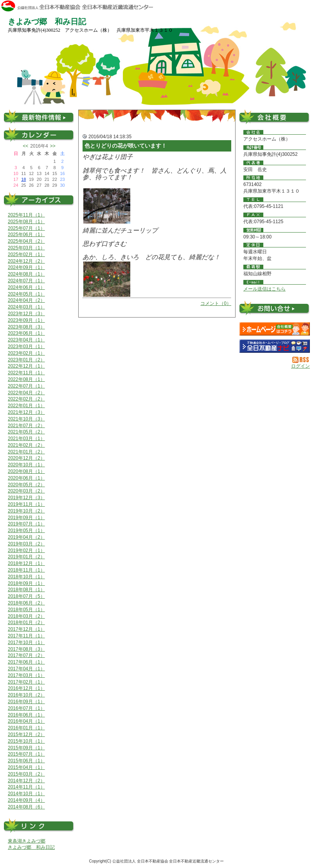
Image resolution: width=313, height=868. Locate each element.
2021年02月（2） (26, 445)
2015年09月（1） (26, 748)
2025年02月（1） (26, 254)
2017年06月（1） (26, 662)
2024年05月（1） (26, 294)
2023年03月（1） (26, 346)
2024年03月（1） (26, 307)
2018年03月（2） (26, 616)
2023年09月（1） (26, 320)
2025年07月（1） (26, 228)
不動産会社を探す (275, 346)
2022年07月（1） (26, 386)
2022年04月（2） (26, 393)
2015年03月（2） (26, 774)
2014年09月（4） (26, 800)
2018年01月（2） (26, 623)
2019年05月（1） (26, 531)
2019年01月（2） (26, 557)
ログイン (300, 366)
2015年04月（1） (26, 767)
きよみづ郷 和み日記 (31, 847)
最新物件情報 (39, 116)
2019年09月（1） (26, 518)
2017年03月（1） (26, 675)
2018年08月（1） (26, 590)
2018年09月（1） (26, 583)
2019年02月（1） (26, 550)
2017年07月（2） (26, 655)
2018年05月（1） (26, 610)
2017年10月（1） (26, 642)
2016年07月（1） (26, 708)
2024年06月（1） (26, 287)
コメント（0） (216, 303)
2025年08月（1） (26, 222)
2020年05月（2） (26, 485)
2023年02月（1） (26, 353)
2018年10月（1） (26, 577)
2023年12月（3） (26, 314)
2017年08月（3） (26, 649)
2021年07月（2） (26, 426)
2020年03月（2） (26, 491)
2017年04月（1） (26, 669)
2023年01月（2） (26, 360)
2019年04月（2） (26, 537)
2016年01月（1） (26, 728)
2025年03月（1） (26, 248)
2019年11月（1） (26, 504)
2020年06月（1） (26, 478)
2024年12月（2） (26, 261)
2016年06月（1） (26, 715)
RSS (301, 360)
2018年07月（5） (26, 596)
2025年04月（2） (26, 241)
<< (25, 146)
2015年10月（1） (26, 741)
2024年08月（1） (26, 274)
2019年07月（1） (26, 524)
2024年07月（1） (26, 281)
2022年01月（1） (26, 406)
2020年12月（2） (26, 458)
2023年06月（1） (26, 333)
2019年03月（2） (26, 544)
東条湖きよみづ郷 (27, 841)
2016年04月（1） (26, 721)
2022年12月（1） (26, 366)
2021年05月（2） (26, 432)
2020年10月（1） (26, 465)
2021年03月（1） (26, 439)
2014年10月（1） (26, 794)
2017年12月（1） (26, 629)
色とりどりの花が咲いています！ (126, 146)
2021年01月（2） (26, 452)
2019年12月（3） (26, 498)
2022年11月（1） (26, 373)
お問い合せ (275, 309)
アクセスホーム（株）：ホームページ (275, 329)
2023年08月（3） (26, 327)
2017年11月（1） (26, 636)
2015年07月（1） (26, 754)
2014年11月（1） (26, 787)
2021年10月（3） (26, 419)
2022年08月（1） (26, 379)
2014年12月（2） (26, 781)
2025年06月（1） (26, 235)
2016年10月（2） (26, 695)
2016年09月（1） (26, 702)
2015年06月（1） (26, 761)
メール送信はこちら (264, 289)
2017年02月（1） (26, 682)
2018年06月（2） (26, 603)
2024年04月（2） (26, 300)
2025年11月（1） (26, 215)
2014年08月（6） (26, 807)
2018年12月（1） (26, 563)
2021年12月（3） (26, 412)
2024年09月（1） (26, 267)
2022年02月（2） (26, 399)
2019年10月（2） (26, 511)
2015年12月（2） (26, 734)
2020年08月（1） (26, 471)
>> (53, 146)
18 (23, 179)
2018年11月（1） (26, 570)
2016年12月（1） (26, 688)
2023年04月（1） (26, 340)
